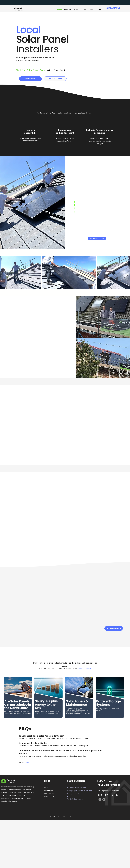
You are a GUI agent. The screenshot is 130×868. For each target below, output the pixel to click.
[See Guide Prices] (55, 79)
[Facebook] (104, 800)
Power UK (19, 10)
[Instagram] (100, 800)
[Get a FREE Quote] (114, 628)
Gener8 (18, 8)
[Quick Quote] (30, 79)
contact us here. (85, 668)
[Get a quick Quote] (97, 238)
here (28, 763)
